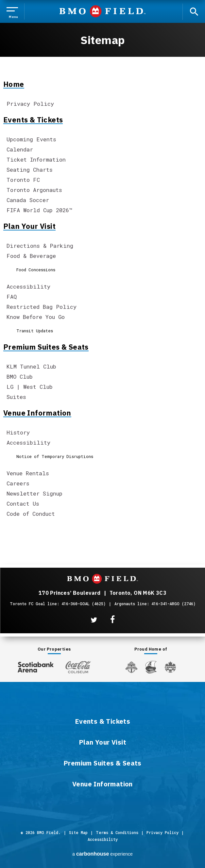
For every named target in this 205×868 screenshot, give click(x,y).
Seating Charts (30, 170)
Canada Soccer (28, 200)
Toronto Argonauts (34, 190)
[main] (102, 271)
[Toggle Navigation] (14, 11)
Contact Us (23, 504)
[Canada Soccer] (170, 667)
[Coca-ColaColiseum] (78, 667)
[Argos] (151, 667)
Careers (18, 483)
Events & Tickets (33, 120)
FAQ (12, 297)
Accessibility (28, 286)
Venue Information (37, 413)
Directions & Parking (40, 246)
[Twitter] (94, 620)
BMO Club (20, 377)
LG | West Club (30, 387)
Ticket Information (36, 159)
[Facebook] (112, 620)
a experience (102, 854)
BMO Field (102, 11)
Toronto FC (23, 180)
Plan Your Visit (29, 226)
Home (14, 84)
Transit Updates (35, 331)
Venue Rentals (28, 473)
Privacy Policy (30, 104)
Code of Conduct (31, 514)
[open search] (194, 11)
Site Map (78, 832)
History (18, 432)
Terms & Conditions (117, 832)
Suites (16, 397)
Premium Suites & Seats (46, 347)
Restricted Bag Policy (42, 307)
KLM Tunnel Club (31, 366)
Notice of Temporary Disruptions (55, 456)
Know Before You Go (36, 317)
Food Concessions (36, 270)
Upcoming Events (31, 139)
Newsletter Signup (34, 493)
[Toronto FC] (131, 667)
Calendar (20, 149)
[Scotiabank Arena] (36, 666)
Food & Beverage (31, 256)
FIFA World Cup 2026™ (39, 210)
